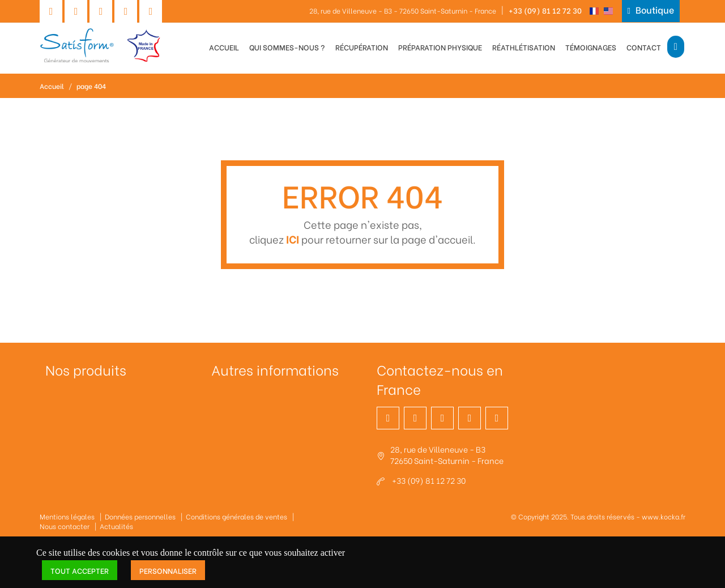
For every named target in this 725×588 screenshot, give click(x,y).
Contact (644, 47)
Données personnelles (140, 516)
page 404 (91, 86)
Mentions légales (67, 516)
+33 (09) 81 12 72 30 (545, 10)
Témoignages (591, 47)
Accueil (224, 47)
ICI (293, 239)
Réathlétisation (524, 47)
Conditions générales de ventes (236, 516)
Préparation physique (440, 47)
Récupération (362, 47)
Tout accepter (80, 570)
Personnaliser (168, 570)
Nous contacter (65, 526)
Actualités (116, 526)
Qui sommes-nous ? (287, 47)
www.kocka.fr (664, 516)
